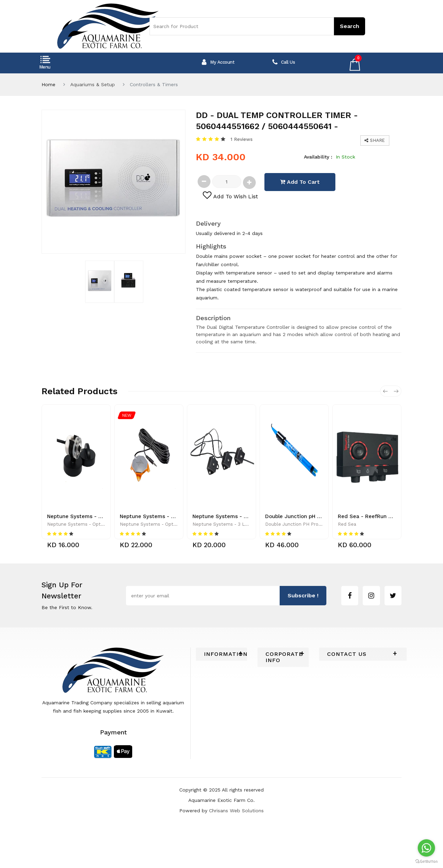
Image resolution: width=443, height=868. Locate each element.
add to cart (300, 182)
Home (48, 84)
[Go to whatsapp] (426, 848)
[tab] (221, 654)
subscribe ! (303, 595)
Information (221, 654)
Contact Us (347, 654)
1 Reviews (242, 139)
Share (375, 140)
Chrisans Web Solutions (236, 811)
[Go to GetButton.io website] (426, 861)
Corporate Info (283, 657)
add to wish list (230, 195)
